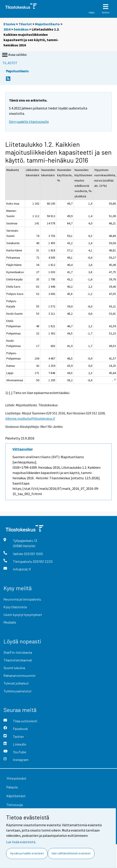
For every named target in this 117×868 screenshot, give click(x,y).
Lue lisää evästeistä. (21, 842)
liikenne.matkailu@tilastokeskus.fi (30, 418)
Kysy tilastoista (15, 607)
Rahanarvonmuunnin (19, 675)
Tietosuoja (15, 805)
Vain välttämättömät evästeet (71, 853)
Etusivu (9, 24)
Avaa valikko (14, 55)
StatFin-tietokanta (18, 652)
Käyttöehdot (16, 796)
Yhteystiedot (16, 778)
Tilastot (25, 24)
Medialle (10, 622)
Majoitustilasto (47, 24)
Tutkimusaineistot (18, 691)
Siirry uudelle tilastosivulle (29, 122)
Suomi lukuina (14, 668)
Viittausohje (22, 449)
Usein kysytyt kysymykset (23, 615)
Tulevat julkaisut (16, 683)
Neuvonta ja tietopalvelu (22, 599)
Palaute (12, 787)
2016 (7, 29)
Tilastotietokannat (18, 660)
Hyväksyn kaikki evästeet (27, 853)
